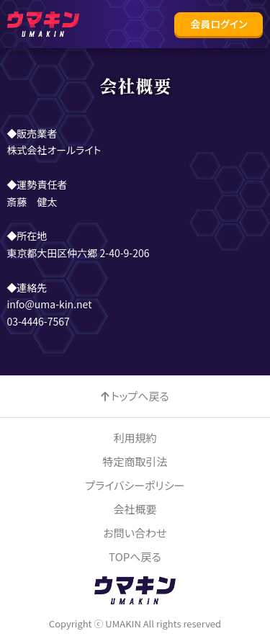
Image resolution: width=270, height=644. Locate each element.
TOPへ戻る (135, 556)
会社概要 (135, 509)
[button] (219, 24)
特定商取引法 (135, 461)
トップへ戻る (140, 396)
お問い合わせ (135, 533)
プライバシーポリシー (135, 485)
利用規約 (135, 438)
